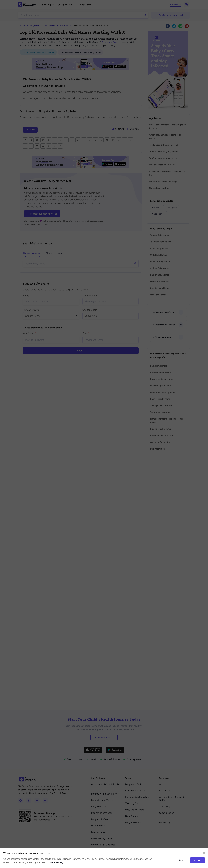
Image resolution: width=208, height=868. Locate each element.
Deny (181, 860)
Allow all (198, 860)
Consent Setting (55, 862)
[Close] (204, 853)
